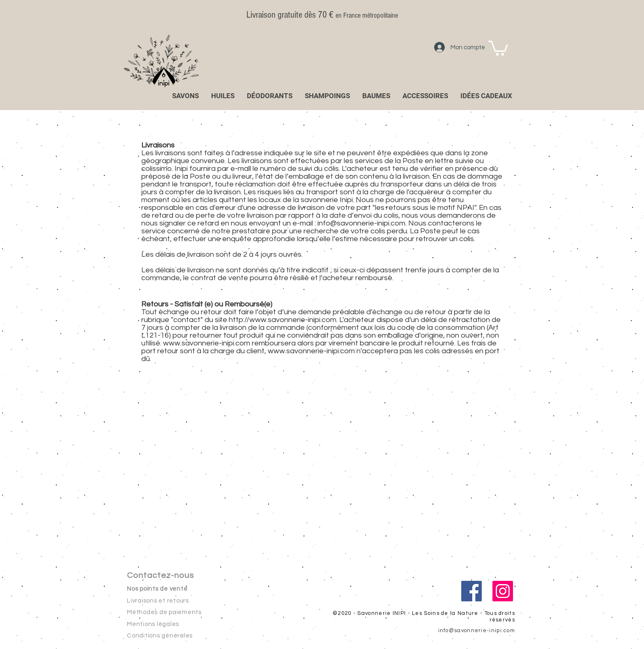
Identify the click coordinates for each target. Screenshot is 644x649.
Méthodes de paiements (164, 612)
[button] (498, 47)
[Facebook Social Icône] (471, 591)
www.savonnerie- (297, 351)
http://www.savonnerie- (268, 320)
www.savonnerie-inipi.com (207, 343)
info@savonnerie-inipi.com (361, 223)
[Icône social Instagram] (503, 591)
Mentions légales (153, 624)
